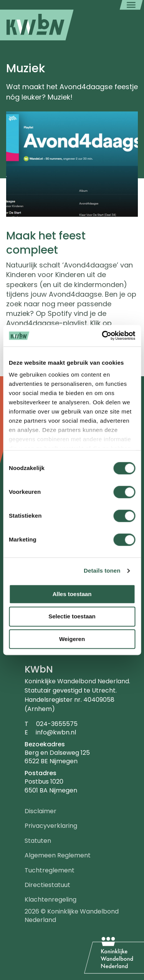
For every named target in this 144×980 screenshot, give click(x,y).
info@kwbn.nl (56, 732)
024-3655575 (57, 724)
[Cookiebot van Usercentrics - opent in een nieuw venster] (103, 336)
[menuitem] (37, 25)
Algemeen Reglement (58, 855)
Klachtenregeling (50, 899)
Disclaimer (41, 811)
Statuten (38, 841)
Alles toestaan (72, 594)
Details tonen (102, 571)
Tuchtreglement (50, 870)
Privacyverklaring (51, 826)
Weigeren (72, 639)
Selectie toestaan (72, 617)
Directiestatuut (47, 885)
